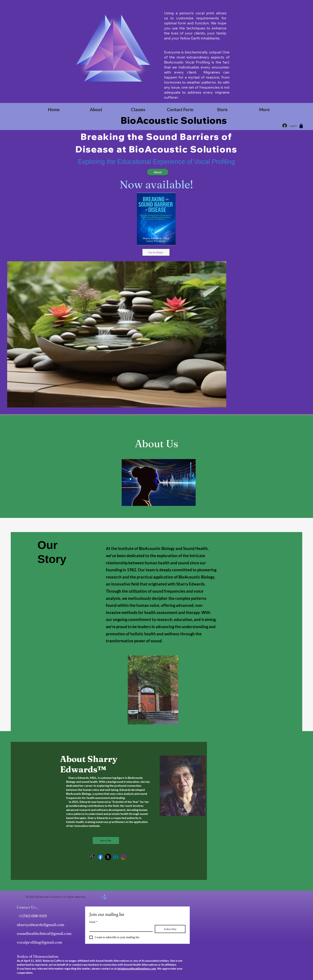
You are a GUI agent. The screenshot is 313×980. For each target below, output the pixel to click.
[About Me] (106, 840)
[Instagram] (123, 857)
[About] (158, 172)
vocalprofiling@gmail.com (40, 942)
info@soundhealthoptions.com (137, 968)
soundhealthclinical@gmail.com (44, 933)
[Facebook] (100, 857)
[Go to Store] (156, 252)
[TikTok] (93, 857)
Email (93, 922)
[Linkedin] (116, 857)
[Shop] (301, 126)
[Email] (120, 928)
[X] (108, 857)
